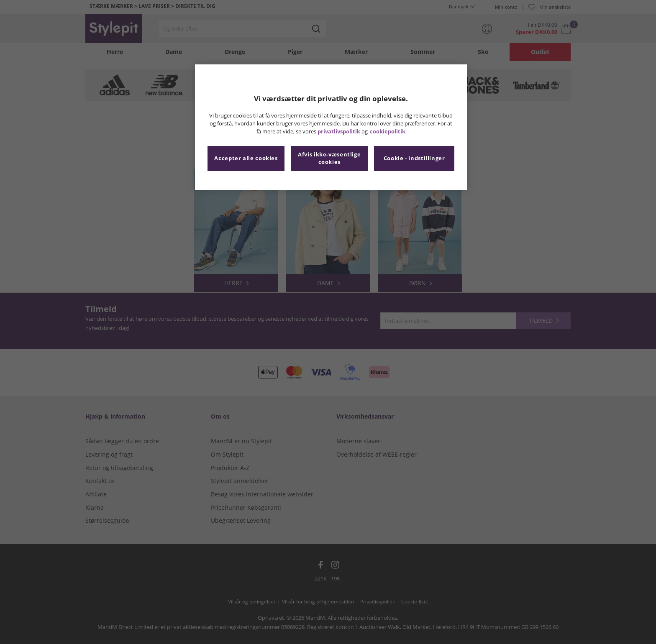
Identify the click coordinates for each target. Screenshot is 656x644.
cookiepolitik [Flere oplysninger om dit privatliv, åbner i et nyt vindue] (388, 132)
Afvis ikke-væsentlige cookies (329, 158)
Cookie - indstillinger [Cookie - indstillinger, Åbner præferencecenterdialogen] (414, 158)
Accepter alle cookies (246, 158)
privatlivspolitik (339, 132)
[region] (331, 127)
